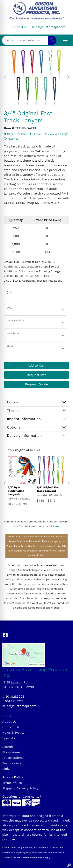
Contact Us (11, 727)
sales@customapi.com (48, 27)
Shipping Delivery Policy (20, 788)
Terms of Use (12, 783)
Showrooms (11, 752)
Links (6, 769)
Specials (9, 738)
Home (7, 716)
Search (8, 747)
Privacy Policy (13, 777)
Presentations (13, 758)
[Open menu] (65, 40)
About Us (9, 722)
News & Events (13, 733)
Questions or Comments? (22, 797)
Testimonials (12, 763)
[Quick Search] (25, 40)
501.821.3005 (19, 27)
